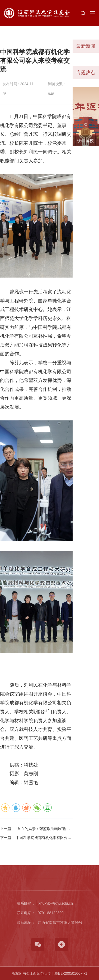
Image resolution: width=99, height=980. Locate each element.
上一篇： (35, 829)
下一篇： (36, 838)
